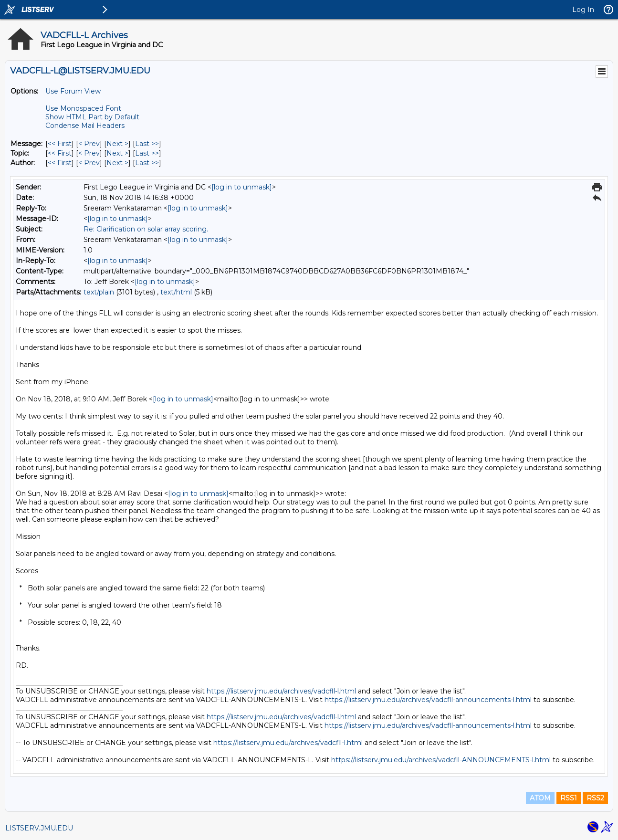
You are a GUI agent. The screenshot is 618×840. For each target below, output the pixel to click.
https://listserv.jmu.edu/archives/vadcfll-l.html (281, 691)
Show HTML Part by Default (92, 117)
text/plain (99, 292)
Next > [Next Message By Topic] (117, 153)
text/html (176, 292)
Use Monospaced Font (83, 108)
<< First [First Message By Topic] (60, 153)
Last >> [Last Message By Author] (147, 163)
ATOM (540, 798)
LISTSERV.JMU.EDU (39, 828)
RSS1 (569, 798)
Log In (583, 10)
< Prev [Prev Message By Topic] (89, 153)
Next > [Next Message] (117, 144)
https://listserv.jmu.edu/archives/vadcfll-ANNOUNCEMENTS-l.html (441, 760)
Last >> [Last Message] (147, 144)
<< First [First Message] (60, 144)
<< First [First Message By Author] (60, 163)
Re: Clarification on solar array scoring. (146, 229)
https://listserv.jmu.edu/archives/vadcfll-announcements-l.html (428, 700)
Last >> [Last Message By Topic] (147, 153)
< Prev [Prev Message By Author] (89, 163)
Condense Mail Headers (85, 126)
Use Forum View (73, 91)
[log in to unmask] (242, 187)
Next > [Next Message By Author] (117, 163)
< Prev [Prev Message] (89, 144)
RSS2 (595, 798)
